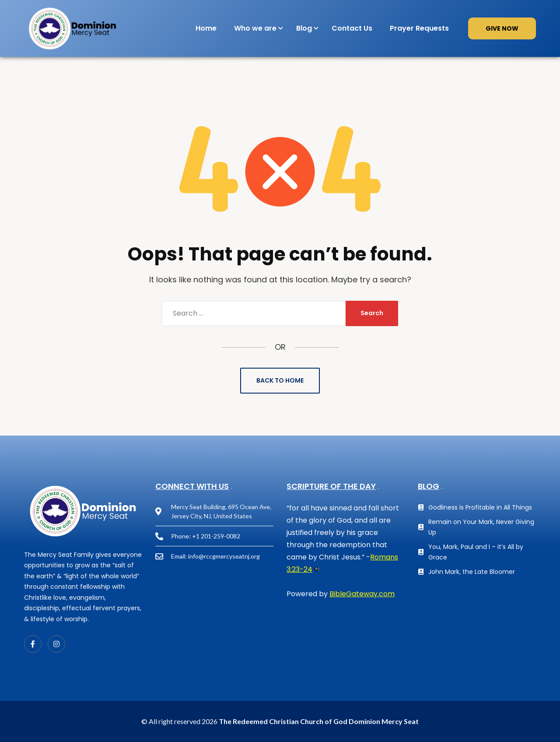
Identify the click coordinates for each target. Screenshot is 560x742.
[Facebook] (33, 644)
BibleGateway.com (362, 594)
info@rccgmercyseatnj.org (224, 556)
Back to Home (280, 380)
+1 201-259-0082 (216, 536)
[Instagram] (56, 644)
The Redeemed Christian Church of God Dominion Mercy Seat (319, 721)
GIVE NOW (502, 28)
